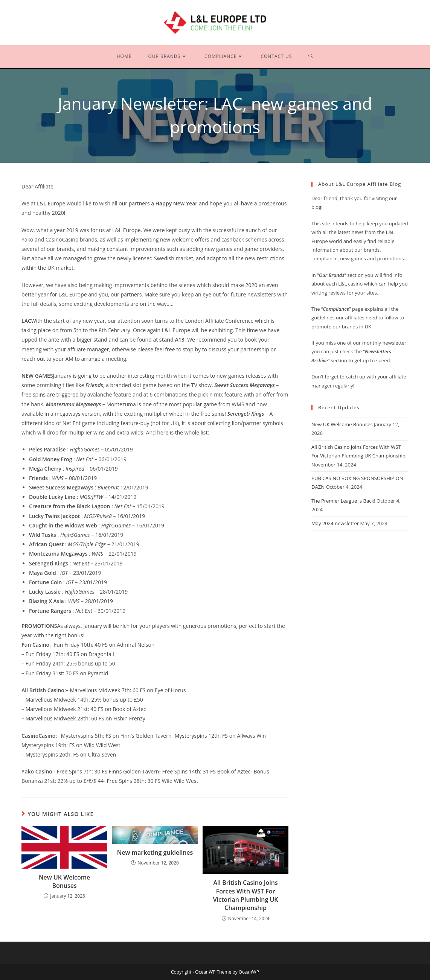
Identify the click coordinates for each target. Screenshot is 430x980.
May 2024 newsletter (335, 523)
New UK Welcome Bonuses (64, 881)
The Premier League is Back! (343, 501)
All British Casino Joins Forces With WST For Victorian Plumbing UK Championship (246, 895)
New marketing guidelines (155, 852)
